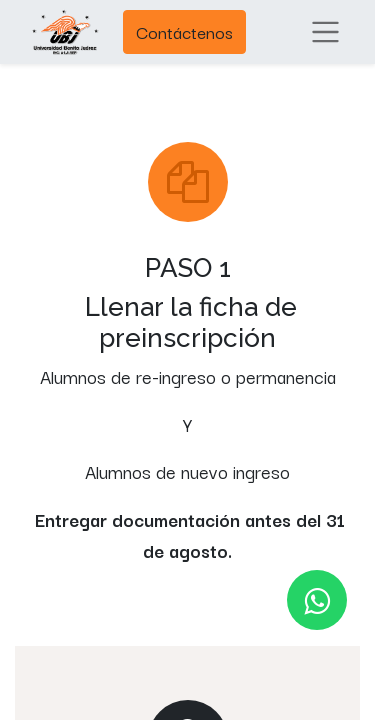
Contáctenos (184, 31)
